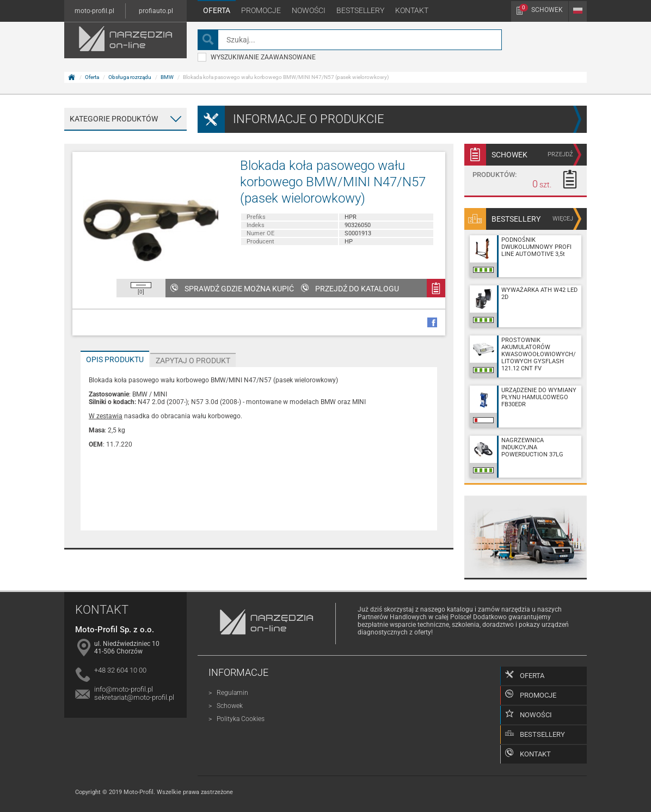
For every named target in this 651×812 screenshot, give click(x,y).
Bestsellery (360, 10)
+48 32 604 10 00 (120, 670)
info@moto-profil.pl (124, 689)
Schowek (541, 9)
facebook (432, 322)
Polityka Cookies (241, 719)
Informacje (238, 672)
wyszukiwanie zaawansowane (257, 57)
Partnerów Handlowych (392, 617)
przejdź (560, 154)
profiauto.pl (156, 11)
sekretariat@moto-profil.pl (134, 697)
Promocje (261, 10)
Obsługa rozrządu (130, 77)
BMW (167, 77)
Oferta (217, 10)
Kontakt (412, 10)
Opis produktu (115, 359)
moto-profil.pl (94, 11)
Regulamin (232, 693)
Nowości (309, 10)
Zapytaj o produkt (193, 361)
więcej (563, 219)
